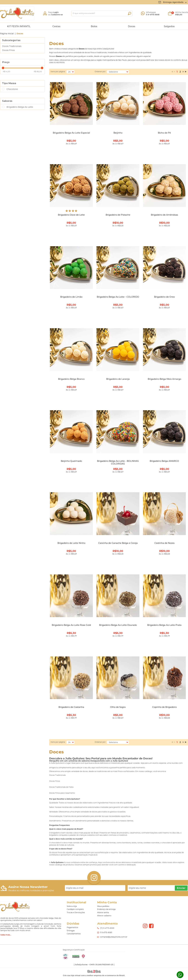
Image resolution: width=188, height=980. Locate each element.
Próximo (183, 72)
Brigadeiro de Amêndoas (164, 215)
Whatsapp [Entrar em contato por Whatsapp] (180, 975)
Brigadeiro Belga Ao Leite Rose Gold (71, 625)
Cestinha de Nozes (164, 543)
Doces (132, 26)
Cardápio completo (75, 909)
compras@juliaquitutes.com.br (114, 937)
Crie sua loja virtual (72, 975)
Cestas (56, 26)
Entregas (71, 931)
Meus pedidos (103, 906)
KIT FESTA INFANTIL (19, 26)
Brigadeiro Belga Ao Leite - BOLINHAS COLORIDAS (118, 462)
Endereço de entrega (106, 909)
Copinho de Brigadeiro (164, 707)
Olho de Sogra (118, 707)
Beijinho (118, 133)
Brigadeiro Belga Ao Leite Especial (71, 133)
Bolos (94, 26)
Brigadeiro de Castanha (71, 707)
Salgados (169, 26)
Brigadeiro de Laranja (118, 379)
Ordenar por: (100, 71)
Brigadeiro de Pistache (118, 215)
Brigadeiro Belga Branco (71, 379)
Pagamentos (72, 927)
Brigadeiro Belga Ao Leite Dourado (118, 625)
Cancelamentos (74, 934)
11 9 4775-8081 (153, 15)
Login (56, 12)
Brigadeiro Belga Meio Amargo (164, 379)
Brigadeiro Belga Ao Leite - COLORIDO (118, 297)
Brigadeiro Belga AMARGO (164, 461)
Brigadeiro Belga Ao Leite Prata (164, 625)
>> (185, 72)
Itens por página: (58, 71)
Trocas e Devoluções (76, 912)
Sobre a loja (72, 906)
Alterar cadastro (104, 916)
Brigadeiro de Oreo (164, 297)
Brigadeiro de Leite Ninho (71, 543)
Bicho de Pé (164, 133)
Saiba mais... (6, 935)
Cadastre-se (57, 15)
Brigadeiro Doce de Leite (71, 215)
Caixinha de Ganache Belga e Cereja (118, 543)
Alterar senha (103, 912)
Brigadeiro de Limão (71, 297)
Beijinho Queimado (71, 461)
